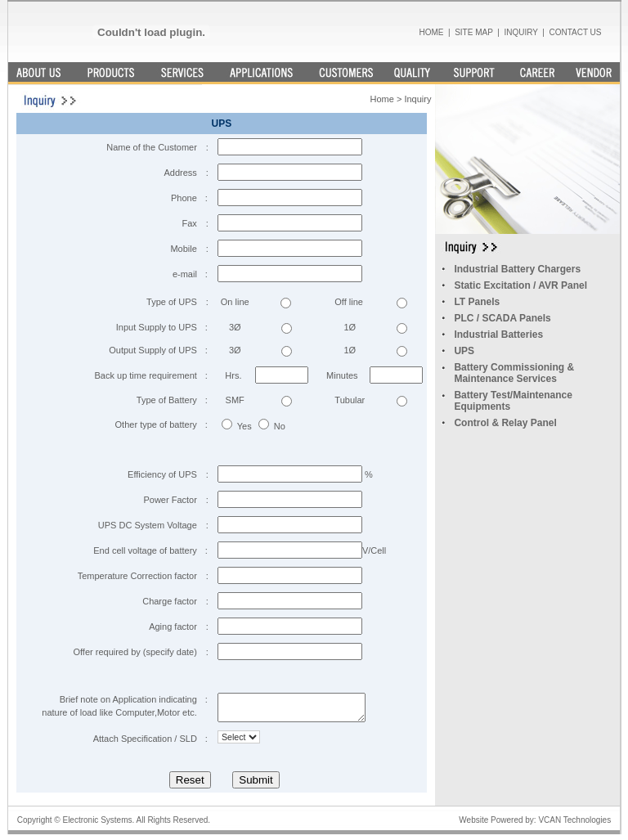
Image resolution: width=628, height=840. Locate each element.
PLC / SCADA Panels (502, 318)
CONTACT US (575, 32)
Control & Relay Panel (505, 423)
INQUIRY (520, 32)
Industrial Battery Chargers (517, 269)
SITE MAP (474, 32)
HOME (431, 32)
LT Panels (477, 302)
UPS (464, 351)
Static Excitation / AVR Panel (520, 285)
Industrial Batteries (498, 335)
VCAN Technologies (574, 825)
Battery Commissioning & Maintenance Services (514, 373)
